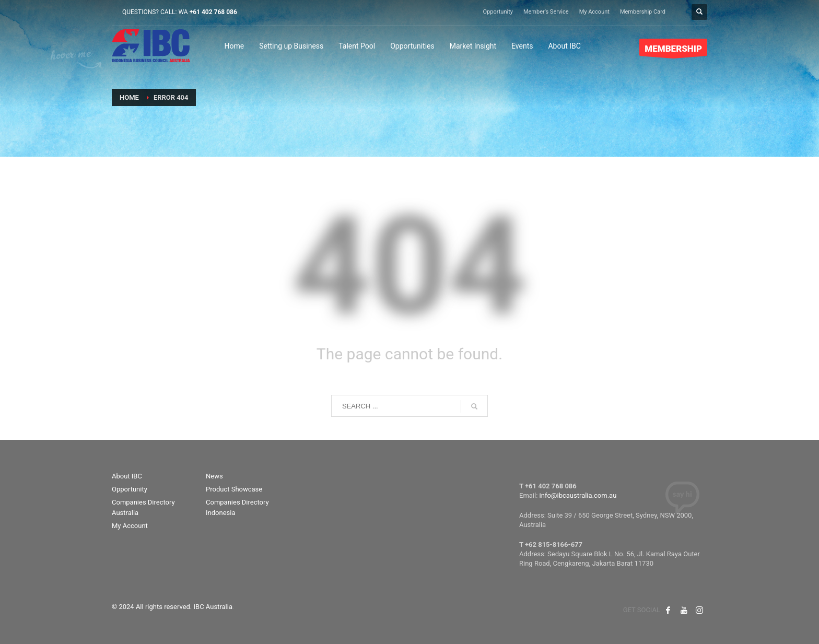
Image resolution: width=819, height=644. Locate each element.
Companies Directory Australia (143, 508)
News (214, 476)
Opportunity (498, 12)
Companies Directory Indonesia (237, 508)
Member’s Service (546, 12)
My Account (594, 12)
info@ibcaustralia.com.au (578, 495)
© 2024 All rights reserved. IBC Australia (172, 607)
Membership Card (643, 12)
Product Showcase (234, 489)
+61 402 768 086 (213, 12)
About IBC (127, 476)
